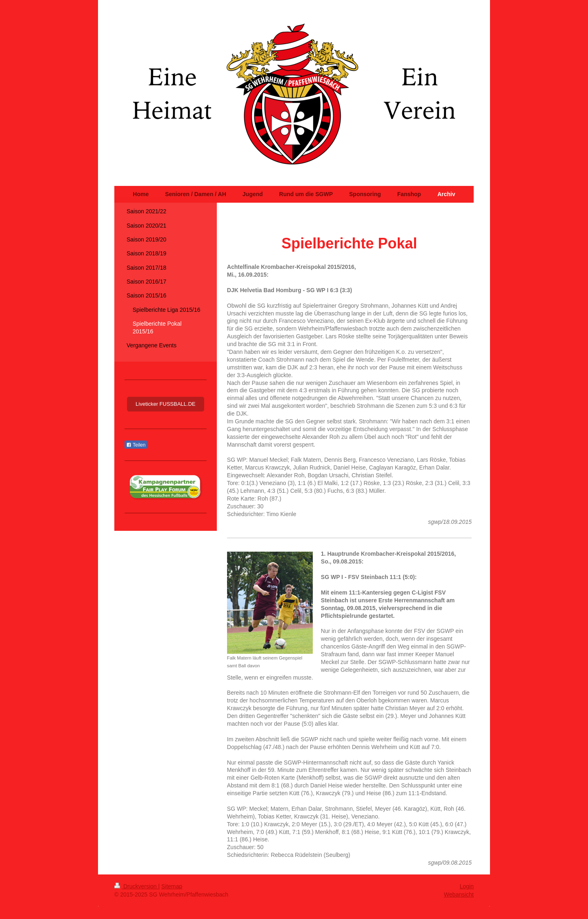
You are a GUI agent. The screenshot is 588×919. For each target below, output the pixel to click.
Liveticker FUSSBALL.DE (166, 404)
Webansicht (459, 894)
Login (467, 886)
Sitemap (172, 886)
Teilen (136, 445)
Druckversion (136, 886)
